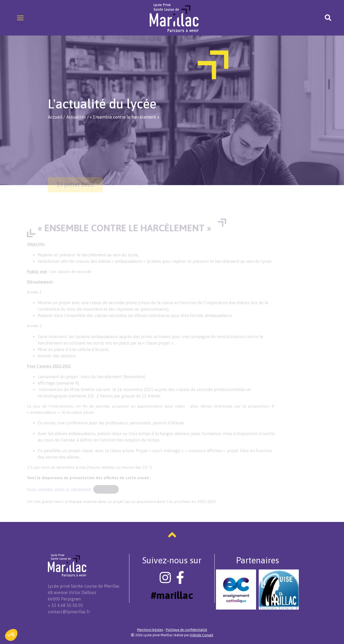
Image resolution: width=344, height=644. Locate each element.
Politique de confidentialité (186, 630)
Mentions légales (150, 630)
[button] (11, 635)
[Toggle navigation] (20, 18)
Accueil (55, 117)
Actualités (76, 117)
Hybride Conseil (202, 635)
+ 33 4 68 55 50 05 (65, 605)
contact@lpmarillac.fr (69, 612)
